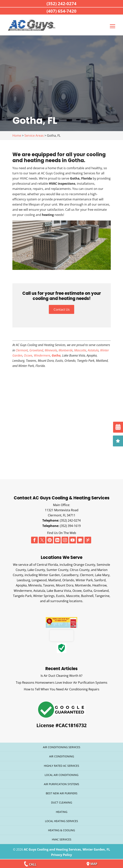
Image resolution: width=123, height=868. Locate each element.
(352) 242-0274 (70, 519)
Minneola (51, 348)
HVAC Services (62, 838)
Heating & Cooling (62, 828)
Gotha (56, 354)
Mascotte (80, 348)
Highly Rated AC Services (62, 764)
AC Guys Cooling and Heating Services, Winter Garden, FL (67, 848)
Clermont (22, 348)
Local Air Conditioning (62, 773)
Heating (62, 810)
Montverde (66, 348)
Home (17, 133)
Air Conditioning (62, 755)
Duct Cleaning (62, 801)
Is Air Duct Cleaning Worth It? (62, 674)
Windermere (42, 354)
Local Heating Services (62, 819)
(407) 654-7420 (62, 11)
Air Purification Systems (62, 782)
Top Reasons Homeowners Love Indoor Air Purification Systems (62, 681)
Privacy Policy (62, 853)
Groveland (36, 348)
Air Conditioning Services (62, 745)
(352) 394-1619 (70, 524)
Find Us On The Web (62, 531)
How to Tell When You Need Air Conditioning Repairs (62, 687)
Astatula (93, 348)
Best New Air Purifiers (62, 792)
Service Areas (34, 133)
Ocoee (28, 354)
